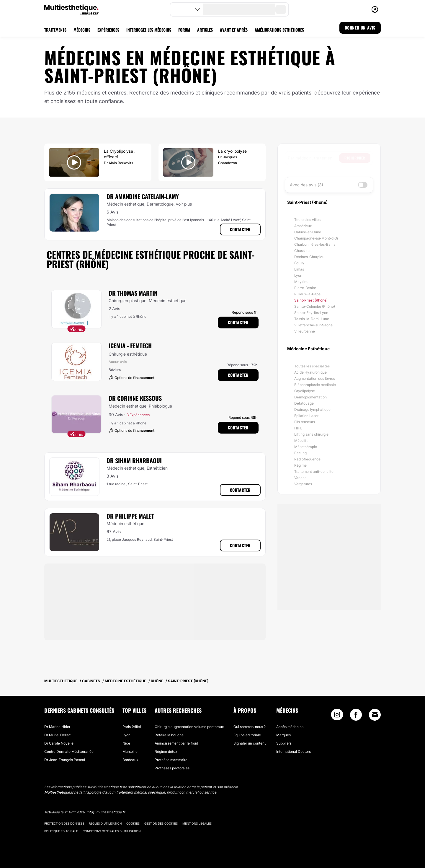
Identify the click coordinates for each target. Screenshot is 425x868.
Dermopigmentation (310, 397)
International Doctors (294, 751)
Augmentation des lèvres (315, 378)
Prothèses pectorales (172, 768)
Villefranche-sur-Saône (313, 325)
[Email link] (375, 715)
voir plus (184, 204)
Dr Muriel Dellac (58, 735)
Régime (300, 465)
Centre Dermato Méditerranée (69, 751)
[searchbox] (313, 158)
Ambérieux (303, 226)
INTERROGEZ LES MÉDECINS (149, 30)
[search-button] (281, 9)
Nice (126, 743)
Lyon (298, 275)
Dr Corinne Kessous (135, 398)
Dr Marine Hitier (57, 727)
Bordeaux (130, 760)
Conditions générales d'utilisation (112, 831)
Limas (299, 269)
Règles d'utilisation (105, 823)
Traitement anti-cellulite (314, 472)
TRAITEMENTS (55, 30)
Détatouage (304, 403)
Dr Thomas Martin (133, 293)
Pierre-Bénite (305, 288)
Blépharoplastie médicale (315, 385)
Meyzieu (301, 282)
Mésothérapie (306, 447)
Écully (299, 263)
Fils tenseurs (305, 422)
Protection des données (64, 823)
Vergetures (303, 484)
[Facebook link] (356, 716)
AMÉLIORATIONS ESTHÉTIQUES (279, 30)
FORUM (184, 30)
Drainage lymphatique (312, 409)
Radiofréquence (307, 459)
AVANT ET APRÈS (234, 30)
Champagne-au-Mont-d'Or (316, 238)
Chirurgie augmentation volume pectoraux (189, 727)
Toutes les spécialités (312, 366)
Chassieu (302, 251)
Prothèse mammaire (171, 760)
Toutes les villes (307, 220)
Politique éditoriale (61, 831)
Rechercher (355, 158)
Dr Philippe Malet (130, 516)
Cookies (133, 823)
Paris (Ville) (132, 727)
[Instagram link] (337, 716)
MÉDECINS (82, 30)
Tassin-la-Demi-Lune (312, 319)
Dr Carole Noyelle (59, 743)
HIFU (298, 428)
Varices (300, 478)
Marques (283, 735)
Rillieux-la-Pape (307, 294)
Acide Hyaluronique (310, 372)
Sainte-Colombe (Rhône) (315, 306)
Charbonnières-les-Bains (315, 244)
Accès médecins (290, 727)
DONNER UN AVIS (360, 28)
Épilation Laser (306, 416)
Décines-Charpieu (309, 257)
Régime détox (166, 751)
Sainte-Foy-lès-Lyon (311, 313)
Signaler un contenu (250, 743)
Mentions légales (197, 823)
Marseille (130, 751)
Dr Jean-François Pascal (65, 760)
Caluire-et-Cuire (308, 232)
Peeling (300, 453)
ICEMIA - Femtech (130, 346)
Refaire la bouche (169, 735)
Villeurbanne (305, 331)
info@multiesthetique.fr (106, 812)
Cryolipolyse (305, 391)
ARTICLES (205, 30)
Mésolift (301, 440)
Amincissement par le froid (176, 743)
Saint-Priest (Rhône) (311, 300)
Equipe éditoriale (247, 735)
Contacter (240, 229)
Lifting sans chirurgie (311, 434)
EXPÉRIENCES (108, 30)
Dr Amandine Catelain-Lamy (143, 196)
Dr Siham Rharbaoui (134, 460)
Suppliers (284, 743)
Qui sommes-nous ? (250, 727)
